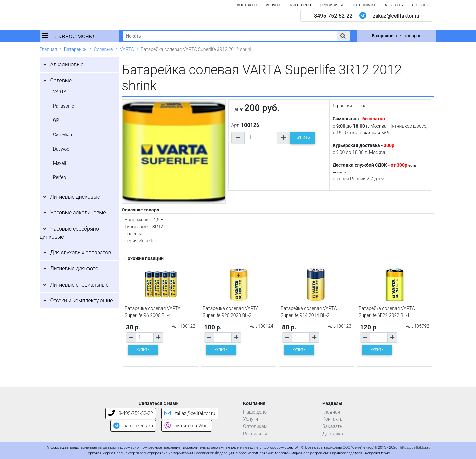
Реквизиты (255, 434)
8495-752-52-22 (333, 16)
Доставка (333, 434)
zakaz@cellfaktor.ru (396, 16)
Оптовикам (255, 426)
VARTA (127, 49)
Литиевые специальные (79, 285)
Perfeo (59, 177)
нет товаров (397, 36)
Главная (48, 49)
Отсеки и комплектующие (81, 301)
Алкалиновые (67, 65)
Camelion (62, 134)
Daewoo (61, 149)
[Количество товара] (261, 138)
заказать (393, 5)
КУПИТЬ (303, 138)
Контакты (333, 419)
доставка (421, 5)
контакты (247, 5)
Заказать (332, 426)
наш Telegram (133, 426)
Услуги (250, 419)
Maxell (59, 163)
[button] (343, 36)
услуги (273, 5)
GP (56, 120)
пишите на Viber (187, 426)
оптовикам (363, 5)
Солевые (103, 49)
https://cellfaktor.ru (415, 448)
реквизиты (331, 5)
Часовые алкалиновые (78, 213)
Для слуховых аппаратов (80, 253)
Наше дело (255, 412)
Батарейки (75, 49)
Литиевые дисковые (75, 197)
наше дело (300, 5)
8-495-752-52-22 (131, 414)
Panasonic (63, 106)
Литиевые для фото (74, 268)
